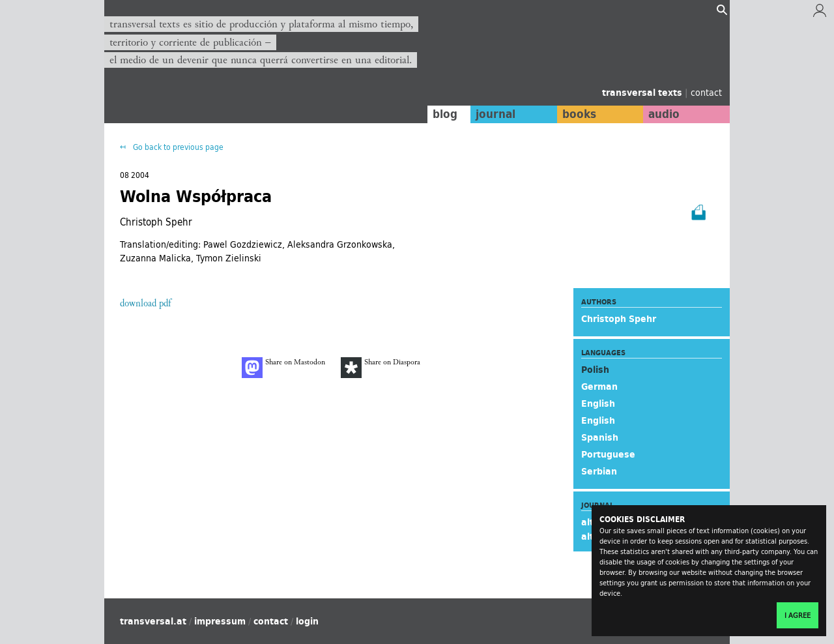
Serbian (599, 471)
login (307, 621)
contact (706, 92)
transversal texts (643, 93)
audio (663, 114)
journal (492, 114)
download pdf (145, 303)
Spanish (600, 437)
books (577, 114)
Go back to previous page (177, 147)
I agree (798, 615)
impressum (220, 621)
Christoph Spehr (619, 319)
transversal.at (153, 621)
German (599, 387)
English (598, 403)
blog (441, 114)
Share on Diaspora (381, 368)
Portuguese (608, 454)
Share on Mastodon (283, 368)
